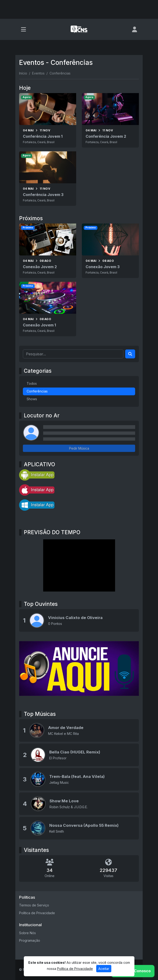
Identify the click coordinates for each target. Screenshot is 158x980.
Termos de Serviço (34, 905)
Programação (30, 940)
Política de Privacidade (37, 913)
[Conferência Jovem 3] (48, 179)
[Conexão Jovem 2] (48, 251)
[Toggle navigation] (23, 29)
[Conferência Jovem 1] (48, 120)
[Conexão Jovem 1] (48, 309)
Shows (32, 399)
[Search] (130, 354)
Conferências (37, 391)
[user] (135, 29)
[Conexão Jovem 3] (110, 251)
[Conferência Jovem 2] (110, 120)
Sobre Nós (27, 933)
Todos (32, 383)
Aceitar (104, 969)
